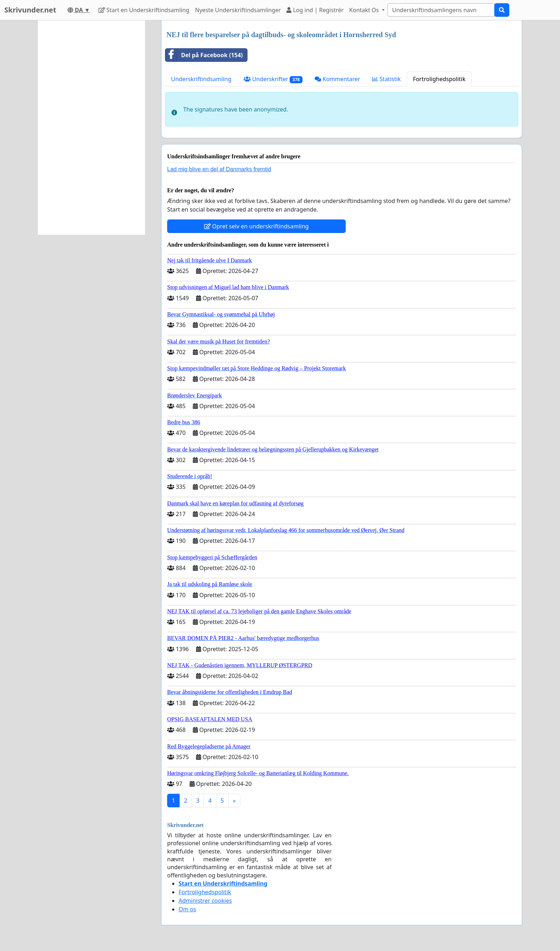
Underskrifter (273, 79)
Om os (187, 909)
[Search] (441, 10)
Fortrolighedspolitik (439, 79)
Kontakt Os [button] (365, 10)
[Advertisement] (91, 128)
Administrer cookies (205, 901)
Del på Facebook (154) (204, 55)
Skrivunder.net (30, 10)
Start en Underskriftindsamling (144, 10)
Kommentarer (337, 79)
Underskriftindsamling (201, 79)
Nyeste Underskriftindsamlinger (238, 10)
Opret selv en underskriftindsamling (257, 226)
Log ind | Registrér (315, 10)
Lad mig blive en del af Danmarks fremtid (219, 169)
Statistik (386, 79)
